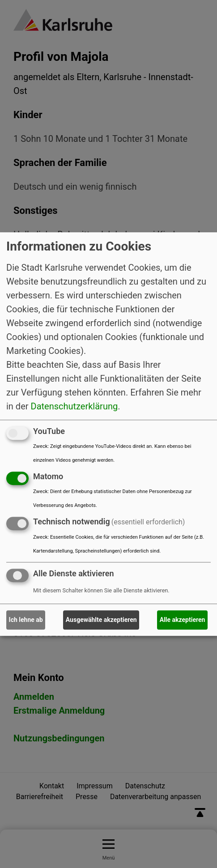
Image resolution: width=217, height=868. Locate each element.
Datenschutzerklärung (74, 406)
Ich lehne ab (26, 620)
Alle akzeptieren (183, 620)
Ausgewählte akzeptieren (101, 620)
